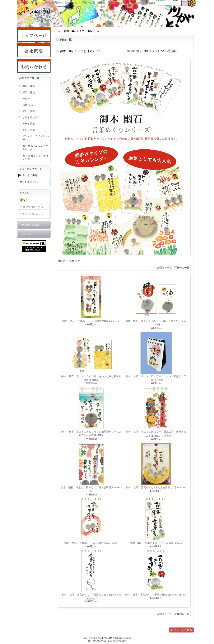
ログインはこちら (33, 214)
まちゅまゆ (29, 130)
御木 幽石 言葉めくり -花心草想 (91, 543)
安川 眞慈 (29, 111)
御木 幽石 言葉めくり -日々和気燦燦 (91, 321)
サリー (26, 99)
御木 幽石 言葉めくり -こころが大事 (156, 543)
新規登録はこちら (33, 207)
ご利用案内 (122, 3)
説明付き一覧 (164, 268)
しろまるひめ (30, 117)
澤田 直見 (29, 92)
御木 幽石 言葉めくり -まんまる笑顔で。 (156, 487)
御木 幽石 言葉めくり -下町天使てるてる (91, 595)
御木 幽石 (29, 86)
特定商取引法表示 (31, 225)
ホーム (56, 31)
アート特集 (29, 124)
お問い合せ (138, 3)
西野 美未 (28, 105)
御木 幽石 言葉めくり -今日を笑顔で (156, 595)
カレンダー (27, 234)
